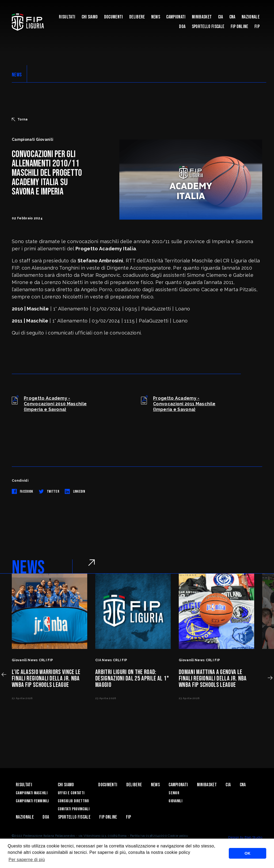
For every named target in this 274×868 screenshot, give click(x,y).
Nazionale (251, 17)
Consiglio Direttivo (73, 801)
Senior (174, 793)
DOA (182, 27)
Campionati (176, 17)
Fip (257, 27)
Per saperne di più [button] (27, 860)
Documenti (114, 17)
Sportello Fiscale (208, 27)
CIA (221, 17)
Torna (20, 119)
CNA (232, 17)
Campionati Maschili (32, 793)
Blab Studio (253, 837)
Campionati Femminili (32, 801)
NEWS (17, 75)
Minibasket (202, 17)
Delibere (137, 17)
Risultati (67, 17)
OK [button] (248, 853)
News (156, 17)
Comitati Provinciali (74, 809)
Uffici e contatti (71, 793)
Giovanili (175, 801)
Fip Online (239, 27)
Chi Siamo (90, 17)
